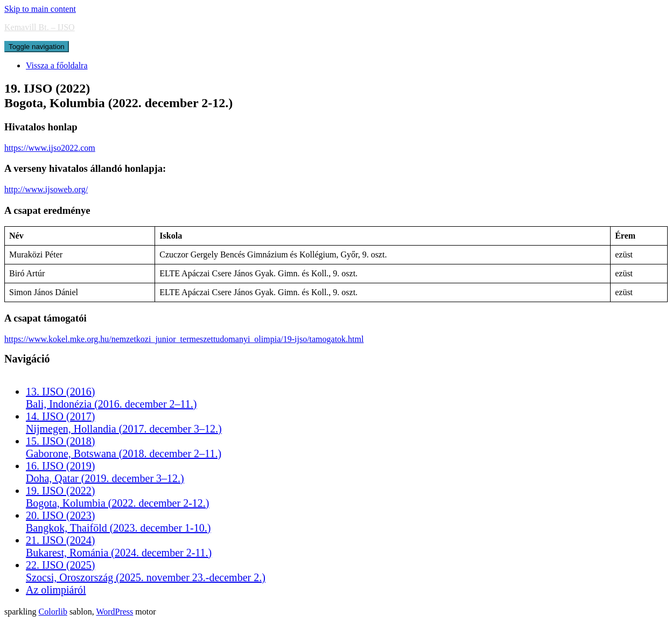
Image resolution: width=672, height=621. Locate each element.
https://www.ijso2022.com (50, 148)
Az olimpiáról (56, 590)
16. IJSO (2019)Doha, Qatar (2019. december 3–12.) (105, 472)
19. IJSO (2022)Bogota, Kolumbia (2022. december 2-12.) (117, 497)
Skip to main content (40, 9)
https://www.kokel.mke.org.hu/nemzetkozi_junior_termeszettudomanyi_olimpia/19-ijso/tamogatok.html (184, 339)
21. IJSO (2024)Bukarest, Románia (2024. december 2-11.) (119, 546)
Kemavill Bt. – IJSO (40, 27)
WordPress (114, 612)
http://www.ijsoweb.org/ (46, 189)
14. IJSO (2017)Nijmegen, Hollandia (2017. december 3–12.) (124, 423)
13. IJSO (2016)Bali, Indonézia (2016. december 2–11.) (111, 398)
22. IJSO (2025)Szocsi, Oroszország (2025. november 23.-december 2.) (146, 571)
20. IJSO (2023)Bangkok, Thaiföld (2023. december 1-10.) (118, 522)
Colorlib (53, 612)
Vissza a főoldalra (57, 65)
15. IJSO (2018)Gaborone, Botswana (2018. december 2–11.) (124, 447)
